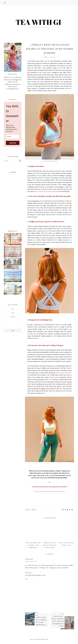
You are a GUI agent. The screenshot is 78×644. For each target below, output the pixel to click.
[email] (13, 137)
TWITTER (35, 487)
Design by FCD (44, 639)
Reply (26, 579)
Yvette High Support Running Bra (50, 161)
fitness (29, 510)
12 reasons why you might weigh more (47, 191)
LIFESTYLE (34, 510)
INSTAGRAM (44, 487)
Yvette (50, 380)
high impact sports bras (64, 373)
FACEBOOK (54, 487)
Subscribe (13, 143)
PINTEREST (63, 487)
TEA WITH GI (37, 639)
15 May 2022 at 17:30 (31, 561)
